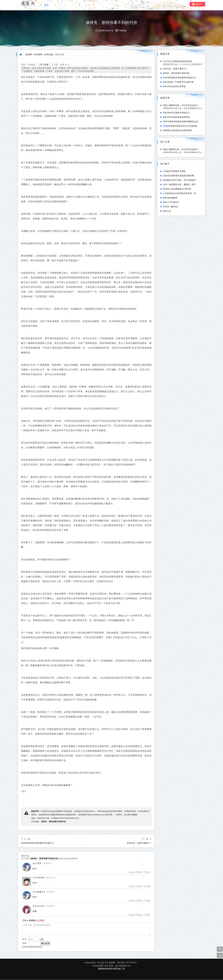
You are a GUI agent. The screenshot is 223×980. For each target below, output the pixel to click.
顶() (132, 872)
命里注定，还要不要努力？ (139, 843)
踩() (139, 872)
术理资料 (38, 55)
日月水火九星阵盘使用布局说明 (177, 61)
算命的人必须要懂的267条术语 (177, 189)
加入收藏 (44, 65)
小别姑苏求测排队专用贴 (174, 171)
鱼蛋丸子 (41, 892)
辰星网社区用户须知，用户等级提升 (179, 180)
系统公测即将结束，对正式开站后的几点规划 (184, 105)
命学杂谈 (49, 55)
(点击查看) (40, 921)
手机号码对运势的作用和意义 (176, 113)
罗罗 (39, 863)
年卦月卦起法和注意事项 (174, 86)
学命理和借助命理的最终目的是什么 (37, 843)
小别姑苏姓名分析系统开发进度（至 (179, 193)
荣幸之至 (167, 211)
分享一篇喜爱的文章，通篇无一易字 (179, 184)
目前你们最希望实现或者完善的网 (178, 176)
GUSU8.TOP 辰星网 (106, 963)
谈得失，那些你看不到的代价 (111, 22)
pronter (41, 906)
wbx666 (41, 878)
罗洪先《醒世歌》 (171, 207)
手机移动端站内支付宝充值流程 (180, 126)
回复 (147, 872)
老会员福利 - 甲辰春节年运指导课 (178, 82)
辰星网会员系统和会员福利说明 (177, 130)
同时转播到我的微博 (32, 947)
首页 (47, 4)
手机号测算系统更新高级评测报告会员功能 (182, 121)
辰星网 (29, 55)
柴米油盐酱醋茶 (170, 198)
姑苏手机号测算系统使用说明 (176, 117)
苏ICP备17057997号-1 (127, 963)
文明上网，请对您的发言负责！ (86, 929)
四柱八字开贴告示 (171, 202)
